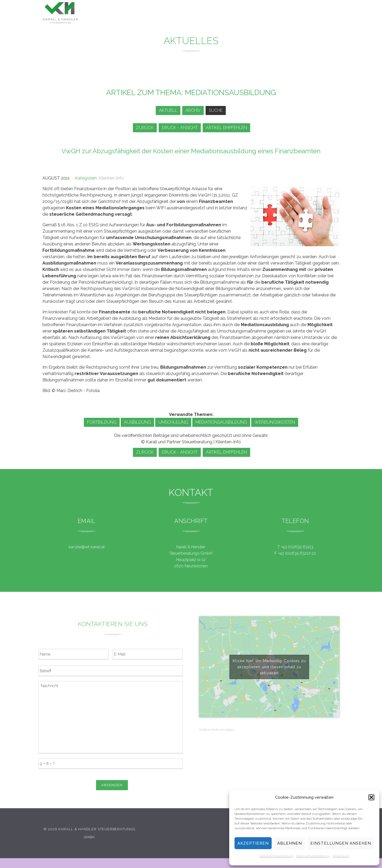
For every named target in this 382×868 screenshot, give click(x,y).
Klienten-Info (111, 178)
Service (246, 14)
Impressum (341, 856)
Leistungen (188, 13)
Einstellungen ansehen (341, 843)
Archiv (192, 110)
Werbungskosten (275, 422)
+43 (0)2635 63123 (297, 547)
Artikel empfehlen (229, 128)
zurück (144, 128)
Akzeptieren (253, 843)
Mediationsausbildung (221, 422)
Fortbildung (102, 422)
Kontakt (300, 16)
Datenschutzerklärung (276, 856)
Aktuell (165, 110)
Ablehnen (290, 843)
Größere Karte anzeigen (217, 730)
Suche (216, 110)
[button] (371, 797)
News (219, 13)
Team (273, 15)
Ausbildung (137, 422)
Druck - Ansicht (181, 128)
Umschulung (173, 422)
